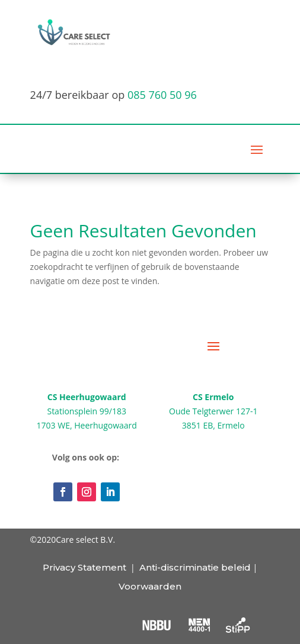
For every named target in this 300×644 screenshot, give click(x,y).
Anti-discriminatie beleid (195, 567)
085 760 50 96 (162, 95)
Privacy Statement (84, 567)
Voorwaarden (150, 586)
